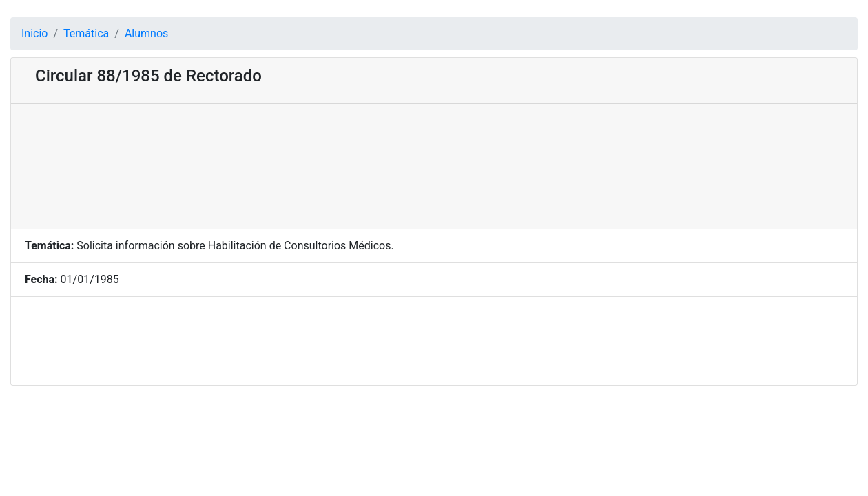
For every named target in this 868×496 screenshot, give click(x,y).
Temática (86, 33)
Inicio (34, 33)
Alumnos (146, 33)
